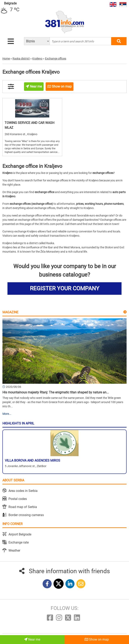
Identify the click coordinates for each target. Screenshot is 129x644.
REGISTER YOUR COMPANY (65, 288)
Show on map (97, 639)
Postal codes (18, 499)
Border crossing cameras (26, 515)
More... (7, 414)
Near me (32, 639)
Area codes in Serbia (23, 491)
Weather (14, 550)
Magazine (10, 312)
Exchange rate (19, 542)
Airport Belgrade (20, 534)
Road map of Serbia (23, 507)
